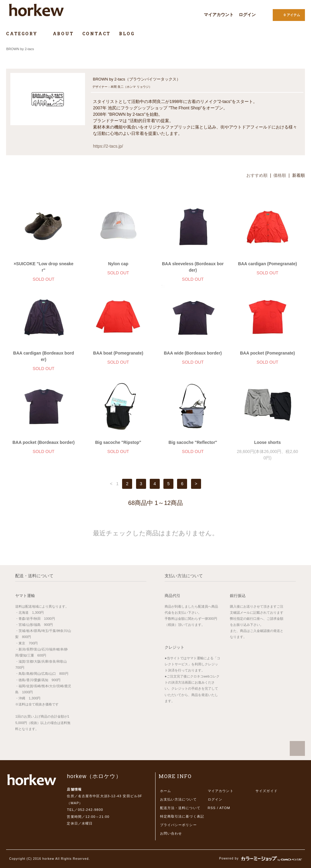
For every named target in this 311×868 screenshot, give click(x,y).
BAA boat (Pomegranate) (118, 353)
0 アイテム (288, 15)
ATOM (225, 808)
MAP (75, 803)
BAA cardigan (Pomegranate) (268, 264)
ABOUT (63, 34)
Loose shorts (268, 442)
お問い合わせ (171, 833)
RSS (212, 808)
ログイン (247, 15)
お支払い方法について (178, 799)
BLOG (127, 34)
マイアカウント (219, 15)
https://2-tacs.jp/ (108, 146)
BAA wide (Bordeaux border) (193, 353)
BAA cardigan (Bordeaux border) (43, 356)
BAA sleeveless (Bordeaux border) (193, 267)
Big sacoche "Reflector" (193, 442)
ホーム (166, 791)
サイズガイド (267, 791)
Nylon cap (118, 264)
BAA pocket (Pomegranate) (267, 353)
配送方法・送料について (180, 808)
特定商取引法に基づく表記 (182, 816)
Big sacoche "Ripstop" (118, 442)
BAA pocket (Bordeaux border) (44, 442)
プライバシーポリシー (178, 825)
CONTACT (97, 34)
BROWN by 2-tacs (20, 49)
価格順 (280, 175)
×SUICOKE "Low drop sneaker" (44, 267)
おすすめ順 (257, 175)
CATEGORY (25, 34)
